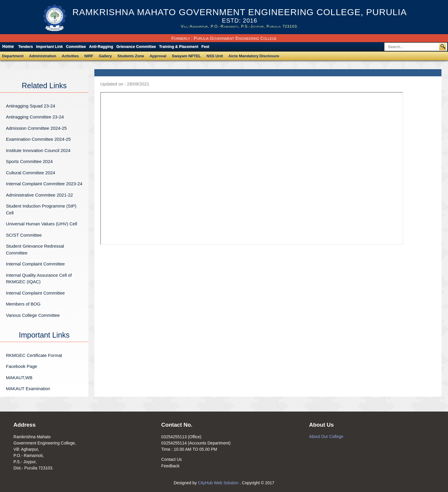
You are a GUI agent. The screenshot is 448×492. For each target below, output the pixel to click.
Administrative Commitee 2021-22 (39, 195)
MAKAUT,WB (19, 378)
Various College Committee (33, 315)
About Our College (326, 436)
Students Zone (131, 56)
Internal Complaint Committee (35, 264)
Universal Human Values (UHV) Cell (42, 224)
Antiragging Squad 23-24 (31, 106)
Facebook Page (22, 366)
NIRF (89, 56)
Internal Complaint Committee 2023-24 (44, 184)
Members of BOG (23, 304)
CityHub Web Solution (219, 483)
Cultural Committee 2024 (31, 173)
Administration (43, 56)
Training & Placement (179, 46)
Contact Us (172, 459)
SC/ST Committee (24, 235)
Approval (158, 56)
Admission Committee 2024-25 (36, 128)
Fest (205, 46)
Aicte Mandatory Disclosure (254, 56)
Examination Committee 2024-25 (38, 139)
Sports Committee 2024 (29, 161)
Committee (76, 46)
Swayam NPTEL (186, 56)
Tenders (26, 46)
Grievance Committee (136, 46)
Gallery (105, 56)
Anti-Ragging (101, 46)
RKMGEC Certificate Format (34, 355)
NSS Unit (215, 56)
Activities (70, 56)
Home (8, 46)
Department (13, 56)
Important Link (50, 46)
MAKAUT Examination (28, 389)
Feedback (170, 466)
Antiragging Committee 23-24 (35, 117)
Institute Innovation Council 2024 (38, 150)
